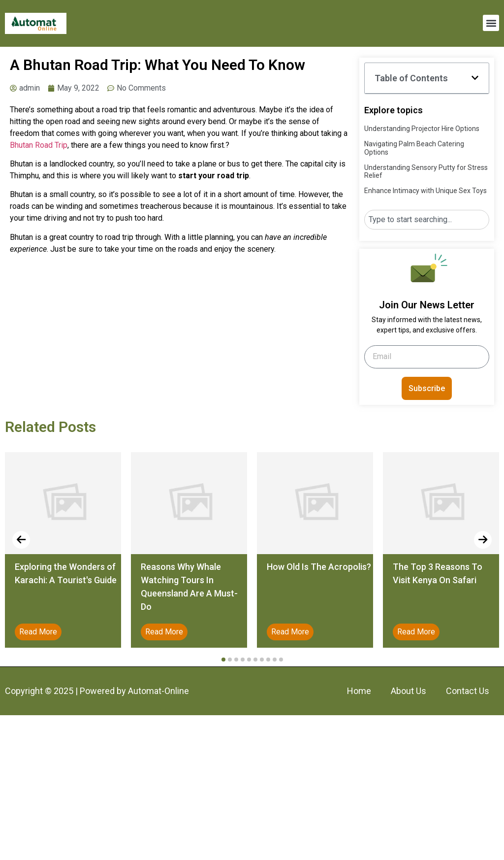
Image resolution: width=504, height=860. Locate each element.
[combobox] (426, 220)
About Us (409, 691)
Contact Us (468, 691)
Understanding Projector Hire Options (422, 129)
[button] (491, 23)
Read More (38, 632)
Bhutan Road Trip (39, 145)
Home (359, 691)
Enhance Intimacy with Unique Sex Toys (425, 191)
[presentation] (21, 540)
